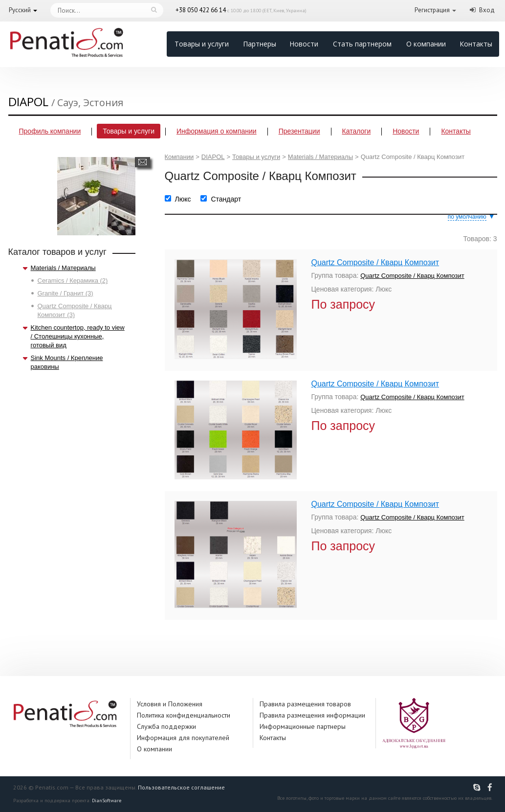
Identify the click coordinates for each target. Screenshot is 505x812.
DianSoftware (107, 801)
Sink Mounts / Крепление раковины (67, 362)
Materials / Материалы (63, 268)
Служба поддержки (166, 726)
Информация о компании (217, 131)
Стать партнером (362, 44)
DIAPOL (213, 157)
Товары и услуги (202, 44)
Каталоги (357, 131)
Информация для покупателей (183, 738)
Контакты (476, 44)
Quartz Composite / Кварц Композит (375, 262)
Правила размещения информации (312, 715)
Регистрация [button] (432, 10)
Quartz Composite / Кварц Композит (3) (75, 310)
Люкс (183, 199)
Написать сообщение (143, 162)
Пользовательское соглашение (181, 787)
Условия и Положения (170, 704)
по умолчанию (467, 217)
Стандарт (226, 199)
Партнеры (260, 44)
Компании (179, 157)
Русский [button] (20, 10)
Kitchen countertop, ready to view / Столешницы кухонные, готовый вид (78, 336)
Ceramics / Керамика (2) (73, 281)
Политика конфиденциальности (184, 715)
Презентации (299, 131)
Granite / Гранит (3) (66, 293)
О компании (426, 44)
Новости (304, 44)
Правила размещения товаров (305, 704)
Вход (487, 10)
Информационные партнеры (303, 726)
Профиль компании (50, 131)
